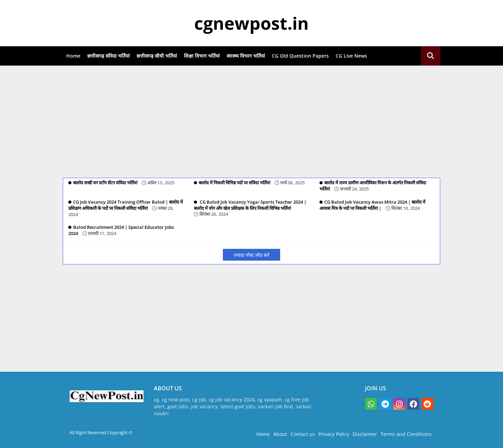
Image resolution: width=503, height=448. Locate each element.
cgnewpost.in (251, 23)
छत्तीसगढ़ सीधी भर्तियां (157, 56)
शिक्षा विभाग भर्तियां (202, 56)
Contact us (303, 434)
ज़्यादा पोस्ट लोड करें (251, 255)
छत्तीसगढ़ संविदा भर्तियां (109, 56)
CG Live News (351, 56)
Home (73, 56)
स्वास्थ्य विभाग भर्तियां (246, 56)
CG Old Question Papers (300, 56)
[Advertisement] (251, 121)
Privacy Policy (334, 434)
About (280, 434)
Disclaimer (365, 434)
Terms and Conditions (406, 434)
